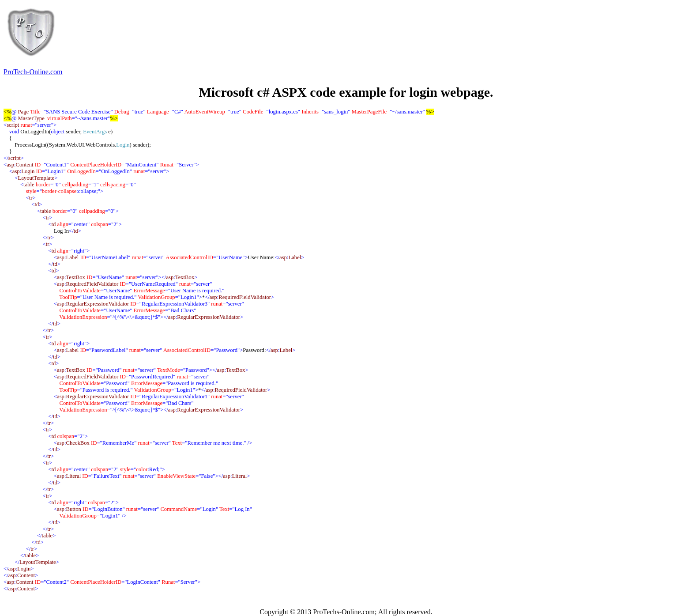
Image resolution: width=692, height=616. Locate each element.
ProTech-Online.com (33, 72)
